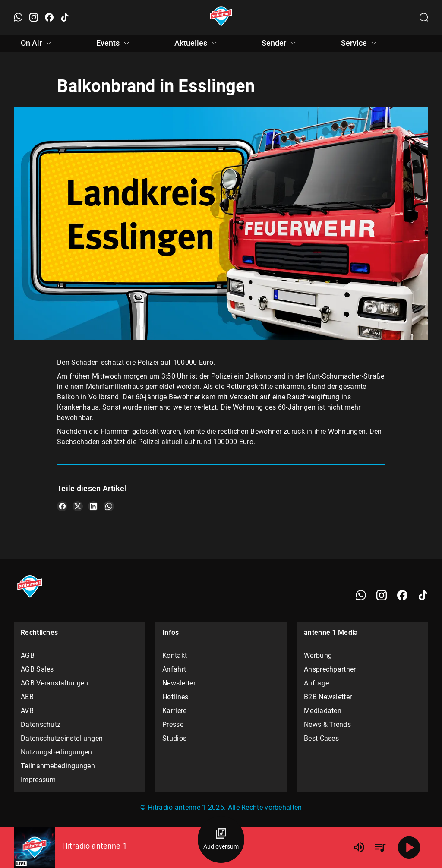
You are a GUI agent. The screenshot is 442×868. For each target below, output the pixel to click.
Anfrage (316, 683)
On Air (37, 43)
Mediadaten (323, 711)
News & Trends (327, 724)
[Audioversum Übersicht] (221, 840)
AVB (27, 711)
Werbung (318, 655)
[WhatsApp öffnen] (18, 17)
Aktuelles (197, 43)
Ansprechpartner (330, 669)
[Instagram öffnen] (34, 17)
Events (114, 43)
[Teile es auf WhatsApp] (109, 506)
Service (360, 43)
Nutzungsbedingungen (57, 752)
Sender (280, 43)
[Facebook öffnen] (49, 17)
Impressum (38, 780)
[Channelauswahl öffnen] (424, 17)
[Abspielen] (409, 847)
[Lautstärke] (359, 847)
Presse (173, 724)
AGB (28, 655)
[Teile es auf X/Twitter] (78, 506)
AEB (27, 697)
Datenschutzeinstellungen (62, 738)
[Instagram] (382, 595)
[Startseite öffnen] (221, 17)
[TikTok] (423, 595)
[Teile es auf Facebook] (62, 506)
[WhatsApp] (361, 595)
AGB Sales (37, 669)
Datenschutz (41, 724)
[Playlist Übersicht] (380, 847)
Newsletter (179, 683)
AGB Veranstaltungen (55, 683)
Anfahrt (174, 669)
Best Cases (321, 738)
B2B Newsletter (328, 697)
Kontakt (175, 655)
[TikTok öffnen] (65, 17)
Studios (174, 738)
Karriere (174, 711)
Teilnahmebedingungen (58, 766)
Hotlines (175, 697)
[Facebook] (402, 595)
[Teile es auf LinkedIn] (93, 506)
